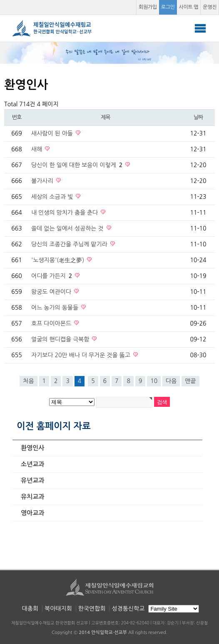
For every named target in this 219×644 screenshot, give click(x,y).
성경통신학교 (128, 609)
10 (154, 381)
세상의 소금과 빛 (53, 197)
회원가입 (148, 7)
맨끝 (190, 381)
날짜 (198, 117)
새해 (37, 149)
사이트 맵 (189, 7)
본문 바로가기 (0, 0)
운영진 (210, 7)
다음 (171, 381)
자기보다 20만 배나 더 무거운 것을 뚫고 (82, 355)
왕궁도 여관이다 (52, 292)
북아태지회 (58, 609)
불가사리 (43, 181)
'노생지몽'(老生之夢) (58, 260)
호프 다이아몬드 (52, 323)
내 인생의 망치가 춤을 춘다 (65, 213)
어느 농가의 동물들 (56, 308)
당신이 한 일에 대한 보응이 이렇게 (78, 165)
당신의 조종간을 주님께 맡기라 (70, 244)
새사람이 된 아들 (53, 133)
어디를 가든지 (52, 276)
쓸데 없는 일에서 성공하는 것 (68, 228)
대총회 (30, 609)
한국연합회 (92, 609)
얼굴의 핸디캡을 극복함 (61, 339)
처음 (28, 381)
